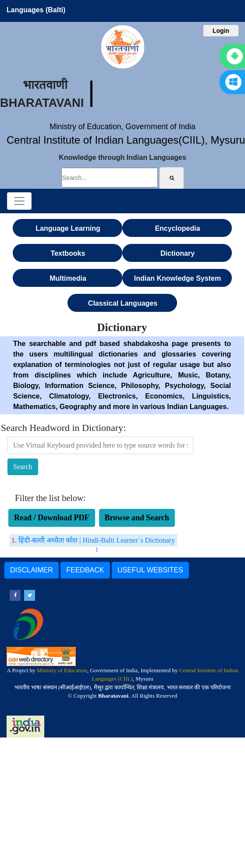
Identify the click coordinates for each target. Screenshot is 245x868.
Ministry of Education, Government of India (122, 127)
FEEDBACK (85, 570)
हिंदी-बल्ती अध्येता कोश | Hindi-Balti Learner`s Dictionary (97, 540)
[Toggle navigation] (19, 201)
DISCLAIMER (32, 570)
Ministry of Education (62, 670)
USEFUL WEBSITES (150, 570)
